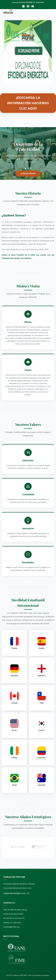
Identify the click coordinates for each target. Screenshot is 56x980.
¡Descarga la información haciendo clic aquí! (28, 103)
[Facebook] (28, 6)
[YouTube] (33, 6)
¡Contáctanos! (28, 174)
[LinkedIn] (23, 6)
